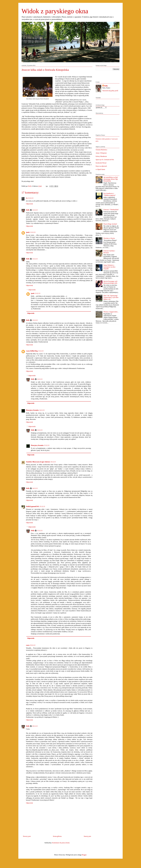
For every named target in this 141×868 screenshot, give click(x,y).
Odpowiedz (29, 204)
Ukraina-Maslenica (101, 150)
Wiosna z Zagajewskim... (111, 312)
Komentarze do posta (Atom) (61, 843)
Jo (27, 198)
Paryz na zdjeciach (101, 166)
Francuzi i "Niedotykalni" (111, 210)
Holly (28, 210)
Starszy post (87, 836)
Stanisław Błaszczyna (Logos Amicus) (38, 462)
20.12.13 (35, 726)
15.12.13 (47, 445)
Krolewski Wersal (101, 163)
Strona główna (57, 836)
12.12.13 (31, 198)
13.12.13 (33, 232)
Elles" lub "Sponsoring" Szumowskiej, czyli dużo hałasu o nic (111, 297)
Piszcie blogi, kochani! (110, 224)
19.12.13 (33, 645)
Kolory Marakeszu (101, 156)
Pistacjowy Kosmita (32, 410)
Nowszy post (27, 836)
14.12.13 (40, 379)
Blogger (84, 855)
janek (28, 232)
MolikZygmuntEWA (33, 506)
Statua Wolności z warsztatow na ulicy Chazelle (109, 267)
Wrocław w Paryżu (109, 238)
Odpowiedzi (32, 290)
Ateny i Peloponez (101, 153)
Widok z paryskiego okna (55, 11)
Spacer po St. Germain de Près (105, 160)
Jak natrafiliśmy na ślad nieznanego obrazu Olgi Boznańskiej (111, 179)
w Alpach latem (100, 169)
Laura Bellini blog (32, 351)
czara (28, 645)
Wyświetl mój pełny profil (110, 91)
